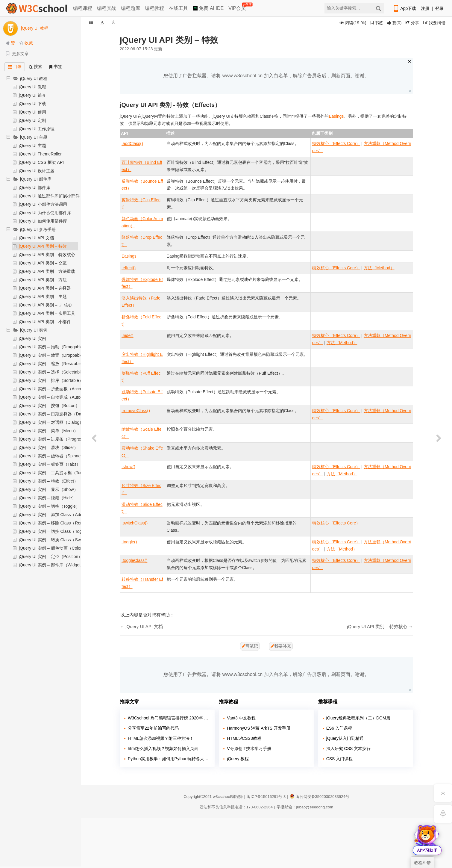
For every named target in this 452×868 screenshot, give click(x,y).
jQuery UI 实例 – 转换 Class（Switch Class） (61, 540)
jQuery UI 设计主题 (37, 171)
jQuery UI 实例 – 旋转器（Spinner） (53, 456)
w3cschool (222, 797)
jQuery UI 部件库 (36, 179)
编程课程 (83, 8)
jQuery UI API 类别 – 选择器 (45, 288)
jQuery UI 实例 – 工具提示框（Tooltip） (56, 473)
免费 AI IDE (208, 8)
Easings (336, 116)
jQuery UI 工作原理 (37, 129)
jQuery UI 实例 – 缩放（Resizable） (52, 364)
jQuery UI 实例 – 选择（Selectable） (53, 372)
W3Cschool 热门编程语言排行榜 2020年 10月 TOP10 (169, 718)
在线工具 (178, 8)
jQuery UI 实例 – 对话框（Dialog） (51, 422)
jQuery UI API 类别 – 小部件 (45, 322)
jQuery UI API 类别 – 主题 (43, 297)
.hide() (128, 335)
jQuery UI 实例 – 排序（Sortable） (51, 380)
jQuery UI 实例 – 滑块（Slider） (48, 447)
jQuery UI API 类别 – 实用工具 (47, 313)
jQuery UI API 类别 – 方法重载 (47, 271)
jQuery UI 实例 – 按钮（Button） (49, 406)
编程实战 (107, 8)
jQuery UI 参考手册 (38, 229)
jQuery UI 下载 (32, 104)
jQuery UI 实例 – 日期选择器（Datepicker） (60, 414)
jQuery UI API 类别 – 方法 (43, 280)
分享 (412, 23)
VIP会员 (238, 7)
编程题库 (131, 8)
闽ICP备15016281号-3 (266, 797)
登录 (439, 8)
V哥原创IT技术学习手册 (249, 748)
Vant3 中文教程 (241, 718)
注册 (425, 8)
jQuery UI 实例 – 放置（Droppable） (53, 355)
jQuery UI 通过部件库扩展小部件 (49, 196)
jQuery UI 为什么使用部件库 (45, 213)
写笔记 (250, 646)
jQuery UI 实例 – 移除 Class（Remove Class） (63, 523)
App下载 (404, 8)
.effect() (129, 268)
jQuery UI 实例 (34, 330)
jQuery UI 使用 (32, 112)
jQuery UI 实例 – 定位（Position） (51, 557)
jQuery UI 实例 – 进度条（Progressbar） (57, 439)
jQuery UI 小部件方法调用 (43, 204)
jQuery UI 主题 (34, 137)
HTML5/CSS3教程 (244, 738)
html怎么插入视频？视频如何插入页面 (163, 748)
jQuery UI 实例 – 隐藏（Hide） (47, 498)
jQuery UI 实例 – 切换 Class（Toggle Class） (61, 531)
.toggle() (129, 542)
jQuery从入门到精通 (345, 738)
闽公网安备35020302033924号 (320, 797)
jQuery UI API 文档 (36, 238)
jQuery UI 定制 (32, 120)
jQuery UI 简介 (32, 95)
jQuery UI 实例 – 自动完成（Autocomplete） (60, 397)
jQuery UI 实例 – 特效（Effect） (48, 481)
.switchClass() (135, 523)
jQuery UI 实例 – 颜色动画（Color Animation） (62, 548)
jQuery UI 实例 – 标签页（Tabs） (50, 464)
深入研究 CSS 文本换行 (349, 748)
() (394, 23)
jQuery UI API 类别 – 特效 (43, 246)
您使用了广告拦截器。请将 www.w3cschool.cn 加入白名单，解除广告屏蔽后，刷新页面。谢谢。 (266, 76)
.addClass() (132, 143)
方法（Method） (379, 268)
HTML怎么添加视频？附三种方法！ (161, 738)
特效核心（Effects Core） (336, 143)
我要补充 (281, 646)
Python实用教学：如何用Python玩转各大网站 (169, 759)
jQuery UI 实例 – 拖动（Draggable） (53, 347)
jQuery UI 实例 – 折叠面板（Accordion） (57, 389)
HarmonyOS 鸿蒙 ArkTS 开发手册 (259, 728)
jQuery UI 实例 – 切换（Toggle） (49, 506)
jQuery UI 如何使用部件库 (43, 221)
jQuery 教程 (238, 759)
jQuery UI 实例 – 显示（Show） (48, 489)
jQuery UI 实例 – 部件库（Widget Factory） (59, 565)
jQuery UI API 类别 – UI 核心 (45, 305)
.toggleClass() (134, 560)
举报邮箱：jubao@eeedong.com (305, 807)
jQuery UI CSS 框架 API (41, 162)
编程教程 (154, 8)
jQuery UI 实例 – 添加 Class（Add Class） (59, 515)
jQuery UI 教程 (34, 78)
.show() (128, 467)
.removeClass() (136, 411)
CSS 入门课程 (340, 759)
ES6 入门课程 (339, 728)
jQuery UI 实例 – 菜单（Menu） (48, 431)
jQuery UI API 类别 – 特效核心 (47, 255)
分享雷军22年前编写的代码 (153, 728)
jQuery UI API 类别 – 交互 (43, 263)
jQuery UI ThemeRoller (40, 154)
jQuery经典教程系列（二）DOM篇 (358, 718)
